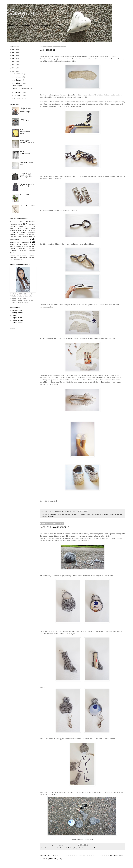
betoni (20, 224)
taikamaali (23, 251)
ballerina (53, 514)
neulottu (25, 242)
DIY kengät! (48, 50)
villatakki (23, 257)
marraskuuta (19, 74)
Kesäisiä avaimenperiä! (55, 527)
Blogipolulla (17, 318)
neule (32, 239)
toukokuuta (18, 93)
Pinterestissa (17, 323)
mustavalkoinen (14, 240)
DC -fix (13, 222)
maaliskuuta (19, 99)
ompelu (12, 245)
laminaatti (13, 235)
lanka (70, 848)
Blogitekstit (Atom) (54, 859)
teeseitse (118, 514)
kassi (65, 848)
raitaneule (32, 247)
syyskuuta (18, 77)
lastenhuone (31, 235)
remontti (13, 249)
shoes (112, 514)
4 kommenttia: (70, 511)
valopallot (32, 255)
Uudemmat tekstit (47, 855)
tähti (19, 255)
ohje (33, 242)
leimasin (13, 237)
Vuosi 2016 (25, 195)
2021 (14, 53)
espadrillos (66, 514)
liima (19, 237)
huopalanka (13, 229)
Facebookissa (17, 310)
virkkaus (51, 516)
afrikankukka (31, 221)
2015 (14, 71)
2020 (14, 56)
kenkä (89, 514)
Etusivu (82, 855)
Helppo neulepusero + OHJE (26, 132)
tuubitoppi (13, 255)
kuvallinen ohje (17, 233)
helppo (33, 226)
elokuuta (18, 80)
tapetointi (32, 251)
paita (19, 245)
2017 (14, 65)
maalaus (32, 237)
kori (34, 231)
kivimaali (19, 231)
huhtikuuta (18, 96)
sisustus (13, 251)
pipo (75, 848)
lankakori (22, 235)
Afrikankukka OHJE (28, 206)
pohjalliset (96, 514)
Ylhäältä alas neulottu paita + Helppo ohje (27, 110)
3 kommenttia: (70, 845)
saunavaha (32, 249)
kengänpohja (75, 514)
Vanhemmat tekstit (117, 855)
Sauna (21, 221)
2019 (14, 59)
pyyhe (23, 247)
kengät (83, 514)
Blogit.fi (15, 315)
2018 (14, 62)
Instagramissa (17, 313)
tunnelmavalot (30, 253)
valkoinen (25, 255)
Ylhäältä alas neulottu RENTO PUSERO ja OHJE (26, 175)
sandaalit (105, 514)
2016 (14, 68)
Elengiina (23, 13)
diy (59, 514)
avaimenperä (54, 848)
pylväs (19, 247)
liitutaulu (25, 237)
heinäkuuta (18, 83)
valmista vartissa (84, 848)
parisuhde (27, 245)
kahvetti (21, 229)
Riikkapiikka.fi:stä (73, 59)
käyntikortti (31, 233)
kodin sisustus (27, 231)
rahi (27, 247)
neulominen (15, 242)
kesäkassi (13, 231)
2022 (14, 50)
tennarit (44, 516)
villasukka (96, 848)
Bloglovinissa (17, 320)
